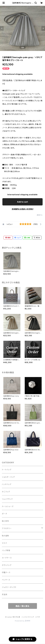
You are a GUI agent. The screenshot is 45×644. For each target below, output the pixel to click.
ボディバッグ (7, 565)
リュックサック (7, 499)
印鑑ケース (6, 572)
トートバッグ (7, 470)
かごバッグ (6, 492)
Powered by (23, 621)
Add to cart (22, 202)
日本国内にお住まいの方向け (23, 209)
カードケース (7, 558)
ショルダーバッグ (8, 477)
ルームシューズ (8, 506)
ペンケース (6, 580)
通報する (40, 215)
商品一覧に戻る (23, 606)
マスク (4, 543)
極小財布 (5, 521)
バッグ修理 (6, 550)
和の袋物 (5, 536)
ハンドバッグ (7, 484)
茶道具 (5, 594)
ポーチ (4, 514)
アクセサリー (7, 528)
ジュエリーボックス (9, 587)
